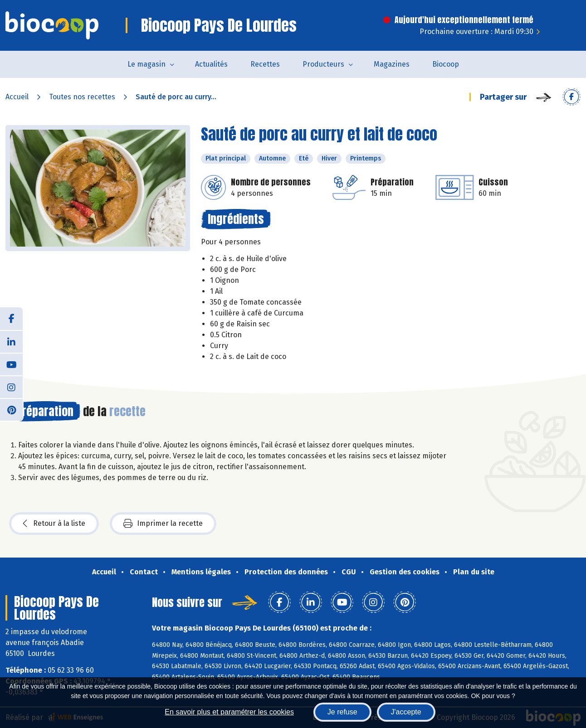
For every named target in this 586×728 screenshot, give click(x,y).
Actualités (211, 64)
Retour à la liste (54, 524)
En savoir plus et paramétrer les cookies (229, 712)
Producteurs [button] (323, 64)
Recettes (265, 64)
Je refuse (342, 712)
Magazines (392, 64)
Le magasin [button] (146, 64)
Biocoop (446, 64)
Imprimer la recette (163, 524)
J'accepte (406, 712)
